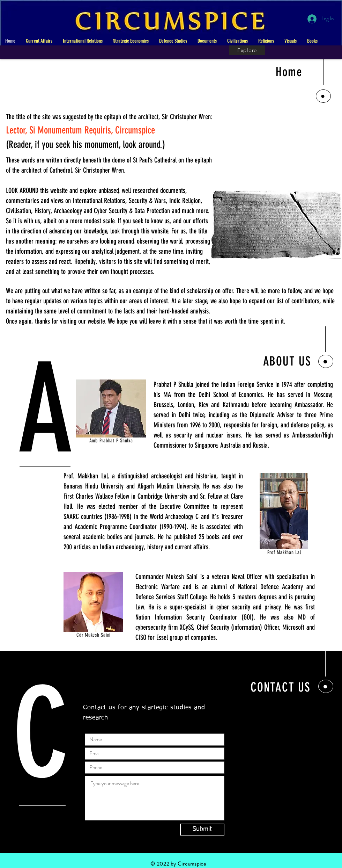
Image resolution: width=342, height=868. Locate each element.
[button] (39, 41)
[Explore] (247, 50)
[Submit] (202, 830)
